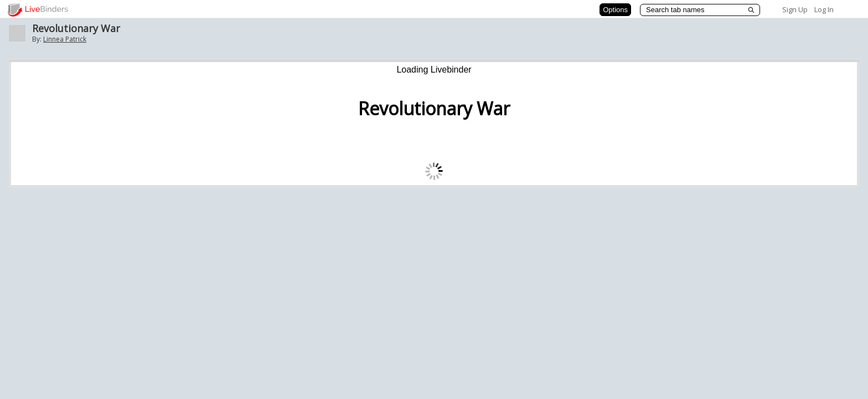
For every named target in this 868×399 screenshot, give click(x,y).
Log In (824, 9)
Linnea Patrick (65, 39)
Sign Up (795, 9)
